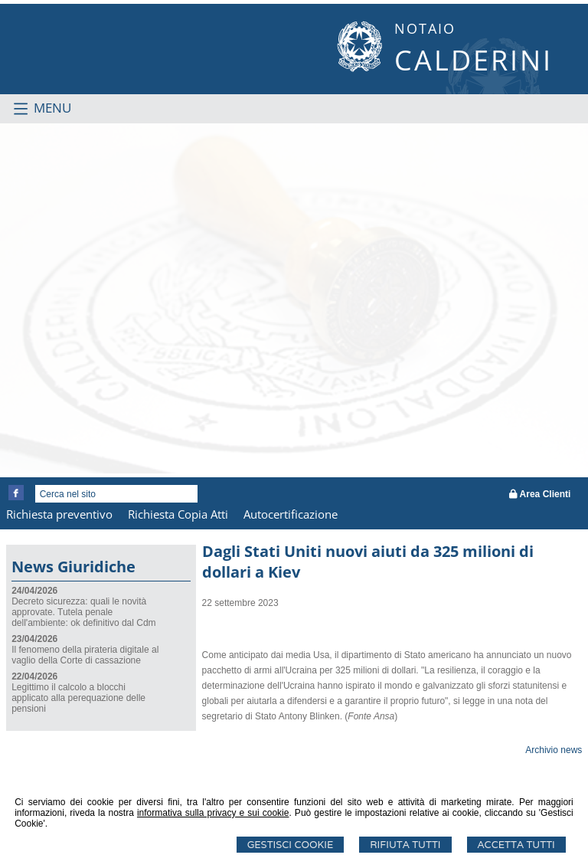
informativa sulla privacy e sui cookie (213, 813)
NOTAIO (425, 28)
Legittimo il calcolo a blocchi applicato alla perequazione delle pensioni (78, 698)
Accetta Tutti (516, 845)
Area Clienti (540, 494)
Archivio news (554, 750)
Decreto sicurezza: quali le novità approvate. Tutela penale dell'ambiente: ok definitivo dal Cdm (83, 612)
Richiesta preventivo (59, 514)
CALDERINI (474, 60)
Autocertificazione (291, 514)
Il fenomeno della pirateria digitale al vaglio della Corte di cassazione (85, 655)
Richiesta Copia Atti (178, 514)
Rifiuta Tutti (405, 845)
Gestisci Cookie (291, 845)
